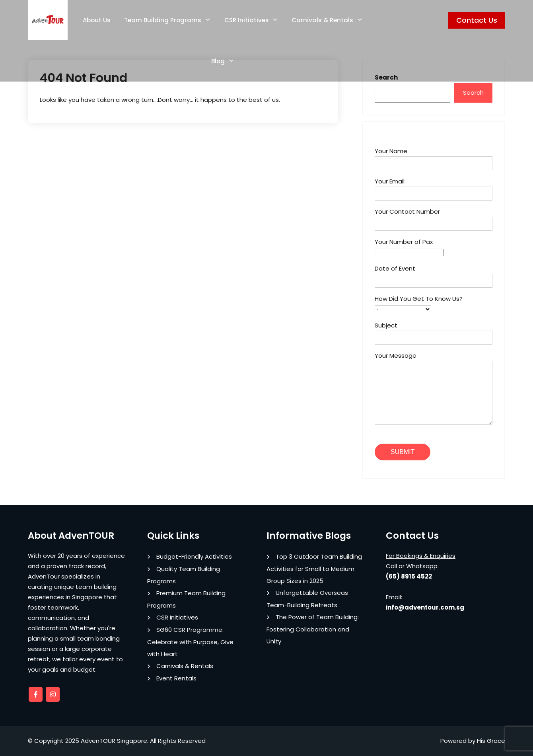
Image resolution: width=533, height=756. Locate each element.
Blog (218, 61)
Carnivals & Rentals (322, 20)
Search (473, 93)
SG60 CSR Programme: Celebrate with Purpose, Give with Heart (190, 642)
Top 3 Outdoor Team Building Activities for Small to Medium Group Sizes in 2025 (314, 569)
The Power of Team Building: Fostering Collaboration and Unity (313, 629)
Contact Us (477, 20)
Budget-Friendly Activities (194, 556)
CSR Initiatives (247, 20)
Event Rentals (176, 678)
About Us (97, 20)
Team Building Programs (163, 20)
